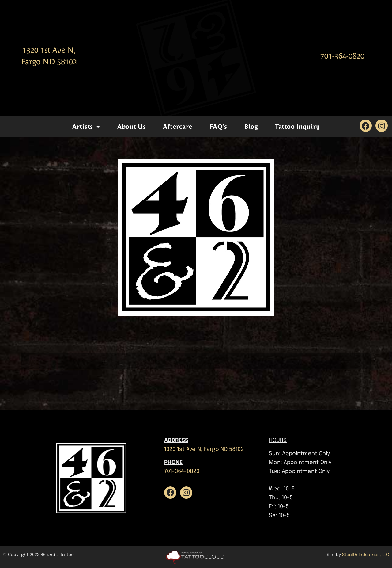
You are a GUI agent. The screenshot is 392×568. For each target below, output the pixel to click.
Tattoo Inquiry (297, 127)
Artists (86, 127)
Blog (251, 127)
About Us (132, 127)
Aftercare (178, 127)
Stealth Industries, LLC (366, 555)
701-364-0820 (342, 56)
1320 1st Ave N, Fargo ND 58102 (204, 449)
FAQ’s (218, 127)
